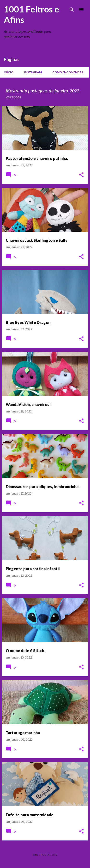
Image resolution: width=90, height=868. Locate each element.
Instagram (33, 72)
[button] (81, 175)
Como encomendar (68, 72)
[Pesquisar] (72, 10)
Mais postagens (45, 855)
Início (9, 72)
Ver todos (13, 97)
